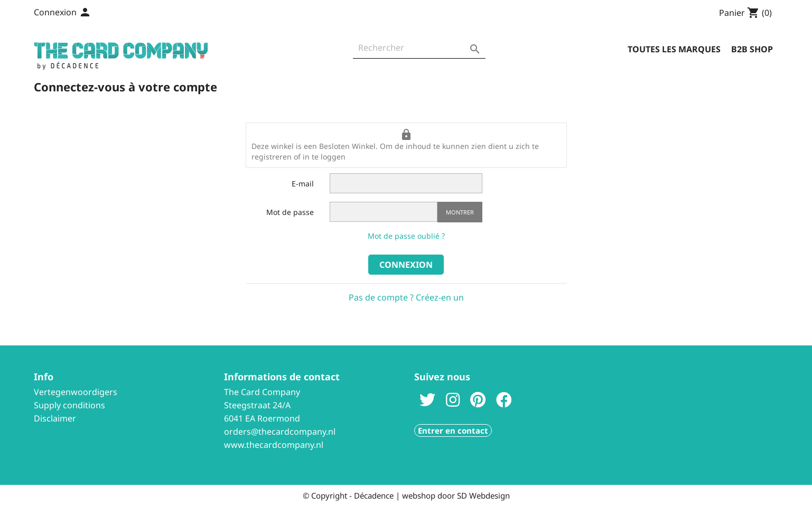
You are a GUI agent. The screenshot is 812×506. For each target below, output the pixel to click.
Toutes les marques (674, 49)
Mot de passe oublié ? (406, 236)
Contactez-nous (139, 13)
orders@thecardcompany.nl (280, 432)
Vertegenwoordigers (76, 392)
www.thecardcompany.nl (274, 445)
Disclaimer (55, 418)
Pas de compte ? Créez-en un (406, 297)
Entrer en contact (453, 430)
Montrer (460, 212)
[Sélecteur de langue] (82, 13)
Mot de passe (290, 212)
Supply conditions (69, 405)
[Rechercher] (419, 50)
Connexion (406, 265)
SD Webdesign (483, 495)
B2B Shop (752, 49)
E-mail (303, 184)
